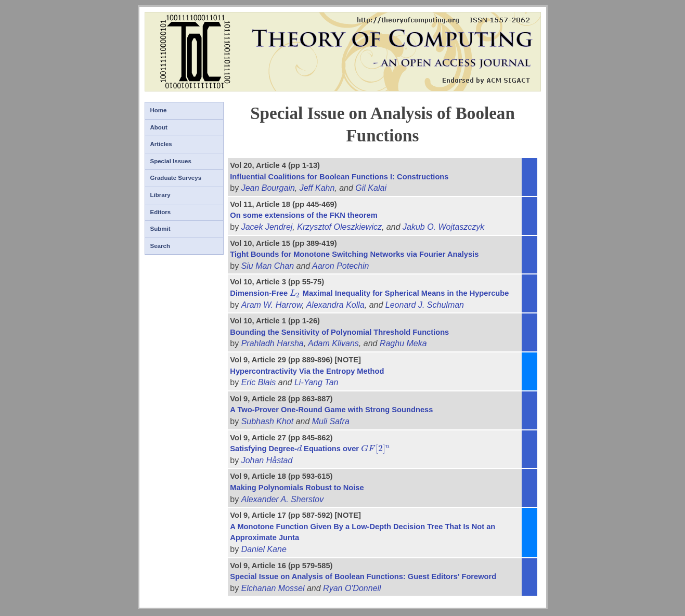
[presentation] (295, 293)
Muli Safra (331, 421)
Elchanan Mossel (273, 588)
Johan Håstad (267, 460)
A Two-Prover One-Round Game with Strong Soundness (331, 410)
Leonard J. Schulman (425, 305)
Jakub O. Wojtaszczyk (443, 227)
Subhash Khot (268, 421)
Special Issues (171, 161)
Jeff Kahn (317, 188)
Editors (161, 212)
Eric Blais (259, 382)
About (159, 127)
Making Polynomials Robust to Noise (297, 488)
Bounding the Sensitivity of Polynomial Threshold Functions (339, 332)
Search (160, 246)
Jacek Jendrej (267, 227)
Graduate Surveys (176, 178)
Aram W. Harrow (272, 305)
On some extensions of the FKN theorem (303, 215)
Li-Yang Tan (316, 382)
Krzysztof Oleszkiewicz (339, 227)
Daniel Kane (264, 549)
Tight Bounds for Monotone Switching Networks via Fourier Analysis (354, 254)
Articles (161, 144)
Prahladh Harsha (273, 343)
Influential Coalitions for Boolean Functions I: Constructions (339, 177)
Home (159, 110)
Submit (160, 229)
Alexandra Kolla (335, 305)
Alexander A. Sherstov (283, 499)
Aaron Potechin (340, 266)
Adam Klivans (333, 343)
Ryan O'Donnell (352, 588)
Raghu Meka (403, 343)
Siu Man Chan (268, 266)
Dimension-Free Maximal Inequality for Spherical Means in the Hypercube (369, 293)
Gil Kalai (371, 188)
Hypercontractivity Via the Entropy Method (307, 371)
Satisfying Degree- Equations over (310, 449)
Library (160, 195)
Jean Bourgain (268, 188)
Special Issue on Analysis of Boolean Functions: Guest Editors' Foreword (363, 576)
